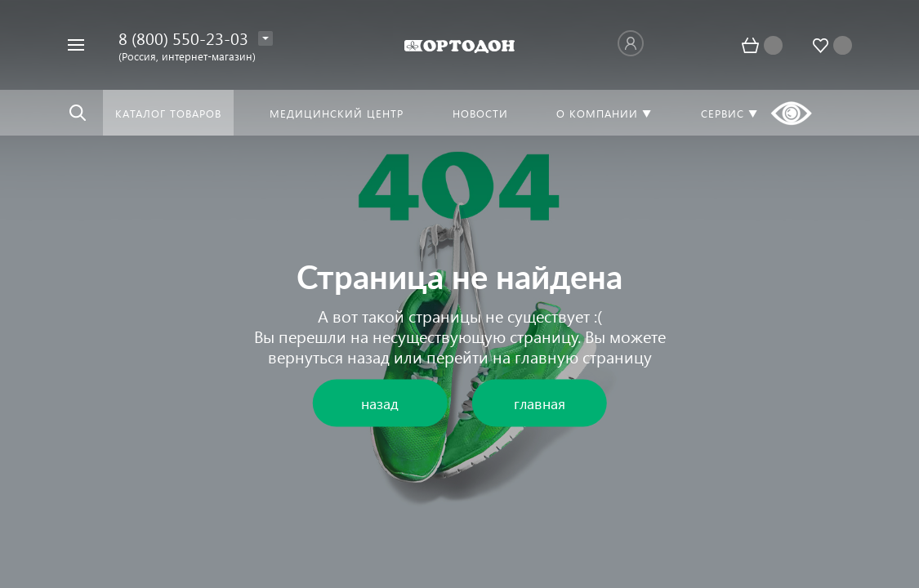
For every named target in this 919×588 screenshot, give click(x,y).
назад (368, 356)
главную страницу (583, 356)
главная (540, 403)
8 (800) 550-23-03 (183, 38)
